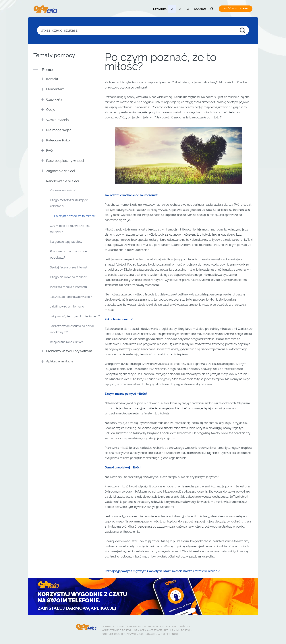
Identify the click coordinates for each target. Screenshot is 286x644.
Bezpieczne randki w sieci (67, 342)
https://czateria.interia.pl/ (204, 571)
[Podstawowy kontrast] (212, 9)
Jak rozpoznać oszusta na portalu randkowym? (73, 329)
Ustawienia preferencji (161, 634)
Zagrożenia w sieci (58, 171)
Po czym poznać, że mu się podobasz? (68, 254)
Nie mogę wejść (56, 130)
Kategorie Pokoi (56, 140)
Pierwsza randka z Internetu (68, 287)
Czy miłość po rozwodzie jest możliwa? (70, 229)
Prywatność (135, 634)
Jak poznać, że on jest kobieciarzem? (75, 316)
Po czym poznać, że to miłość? (75, 216)
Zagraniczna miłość (63, 190)
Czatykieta (52, 99)
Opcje (48, 110)
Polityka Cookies (113, 634)
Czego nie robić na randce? (68, 277)
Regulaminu (172, 630)
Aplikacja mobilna (57, 361)
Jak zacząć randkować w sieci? (71, 297)
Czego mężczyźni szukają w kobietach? (69, 203)
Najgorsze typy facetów (66, 242)
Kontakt (50, 79)
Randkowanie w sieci (60, 181)
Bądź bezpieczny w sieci (63, 161)
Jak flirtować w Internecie (67, 306)
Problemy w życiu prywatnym (67, 351)
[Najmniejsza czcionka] (172, 9)
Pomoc (48, 70)
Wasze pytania (55, 120)
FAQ (47, 150)
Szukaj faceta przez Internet (69, 267)
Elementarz (53, 89)
